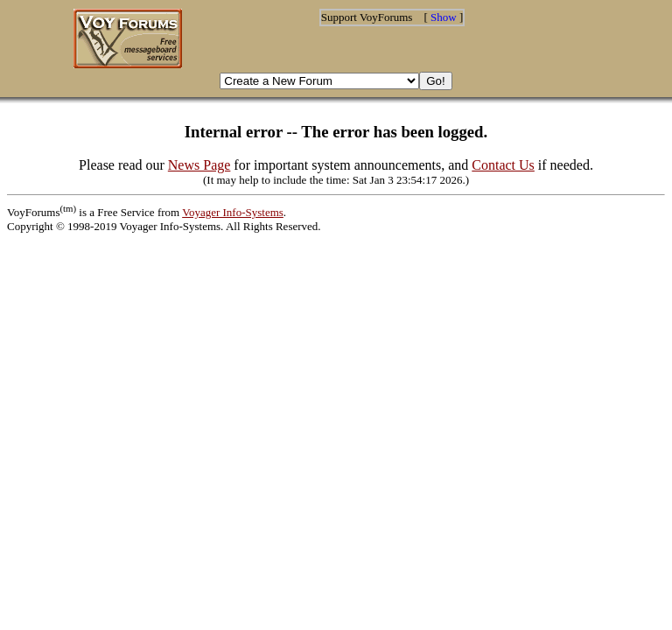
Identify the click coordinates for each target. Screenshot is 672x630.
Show (444, 17)
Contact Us (503, 165)
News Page (199, 165)
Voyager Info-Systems (233, 212)
